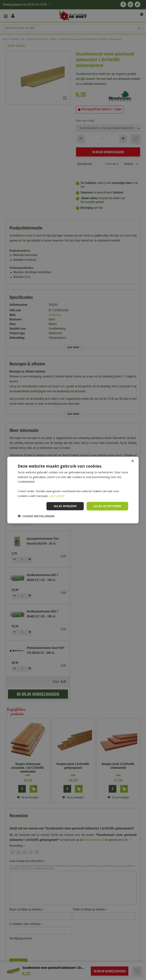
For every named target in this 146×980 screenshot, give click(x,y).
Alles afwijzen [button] (65, 506)
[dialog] (73, 490)
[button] (36, 516)
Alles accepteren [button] (107, 506)
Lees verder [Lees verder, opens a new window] (57, 496)
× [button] (133, 461)
